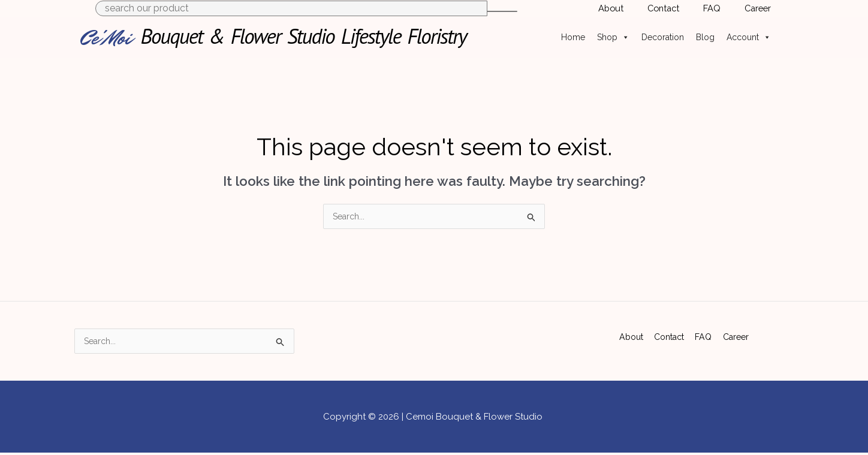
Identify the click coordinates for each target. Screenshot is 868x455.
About (630, 334)
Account (749, 37)
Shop (613, 37)
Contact (670, 334)
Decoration (663, 37)
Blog (705, 37)
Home (573, 37)
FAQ (705, 334)
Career (737, 334)
